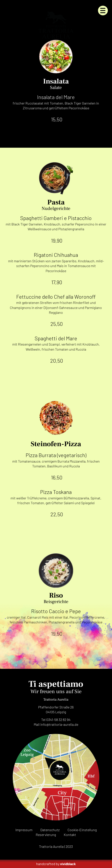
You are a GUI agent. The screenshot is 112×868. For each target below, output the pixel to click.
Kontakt (70, 835)
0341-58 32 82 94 (58, 720)
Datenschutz (50, 830)
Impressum (24, 830)
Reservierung (46, 835)
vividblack (68, 864)
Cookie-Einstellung (82, 830)
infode (59, 724)
